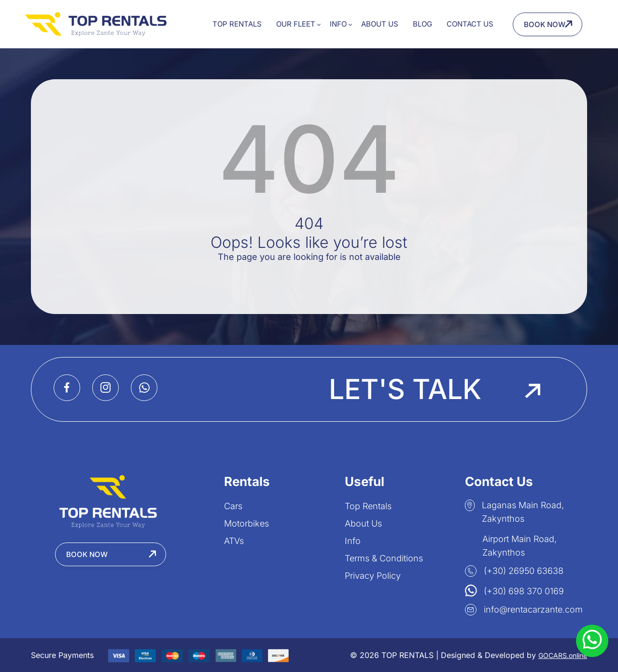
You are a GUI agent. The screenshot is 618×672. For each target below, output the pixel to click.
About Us (380, 24)
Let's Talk (435, 390)
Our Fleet (296, 24)
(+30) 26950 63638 (514, 571)
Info (338, 24)
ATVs (234, 541)
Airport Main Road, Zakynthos (511, 544)
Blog (422, 24)
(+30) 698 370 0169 (514, 590)
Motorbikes (246, 523)
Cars (233, 506)
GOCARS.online (563, 655)
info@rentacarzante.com (524, 610)
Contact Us (470, 24)
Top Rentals (237, 24)
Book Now (545, 24)
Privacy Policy (373, 576)
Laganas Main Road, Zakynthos (514, 512)
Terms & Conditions (384, 558)
